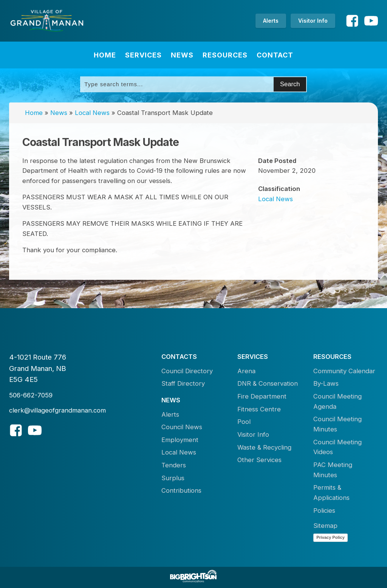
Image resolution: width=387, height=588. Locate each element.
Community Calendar (344, 371)
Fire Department (262, 396)
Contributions (181, 490)
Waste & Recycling (264, 447)
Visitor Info (313, 21)
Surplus (173, 478)
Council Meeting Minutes (337, 424)
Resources (225, 55)
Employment (180, 440)
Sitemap (325, 526)
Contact (275, 55)
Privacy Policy (330, 537)
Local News (92, 113)
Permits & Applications (331, 493)
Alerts (271, 21)
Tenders (174, 465)
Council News (182, 427)
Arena (246, 371)
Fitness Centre (259, 409)
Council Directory (187, 371)
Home (105, 55)
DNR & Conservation (268, 383)
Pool (244, 422)
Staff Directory (183, 383)
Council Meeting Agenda (337, 401)
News (182, 55)
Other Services (259, 460)
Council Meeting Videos (337, 447)
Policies (324, 510)
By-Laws (326, 383)
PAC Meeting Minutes (333, 470)
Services (143, 55)
